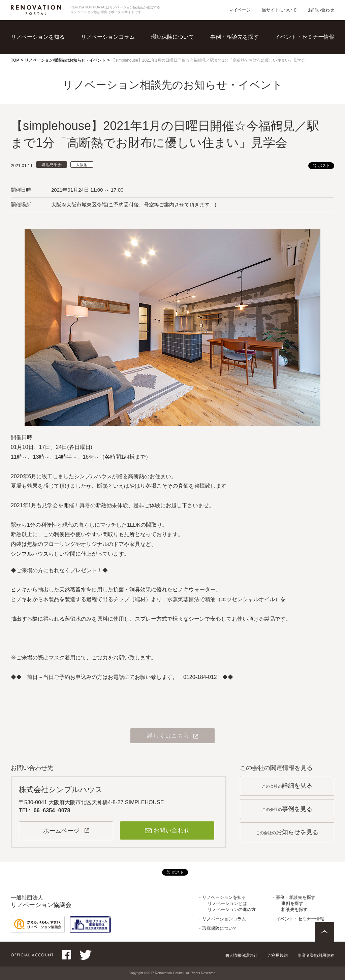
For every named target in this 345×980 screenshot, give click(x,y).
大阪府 (82, 165)
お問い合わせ (321, 10)
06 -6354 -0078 (52, 810)
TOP (15, 60)
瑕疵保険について (172, 37)
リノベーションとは (227, 903)
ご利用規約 (278, 955)
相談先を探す (294, 909)
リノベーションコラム (108, 37)
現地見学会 (52, 165)
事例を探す (292, 903)
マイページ (240, 10)
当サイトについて (279, 10)
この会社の (287, 786)
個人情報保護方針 (241, 955)
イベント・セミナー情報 (305, 37)
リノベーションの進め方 (232, 909)
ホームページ (61, 831)
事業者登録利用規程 (316, 955)
